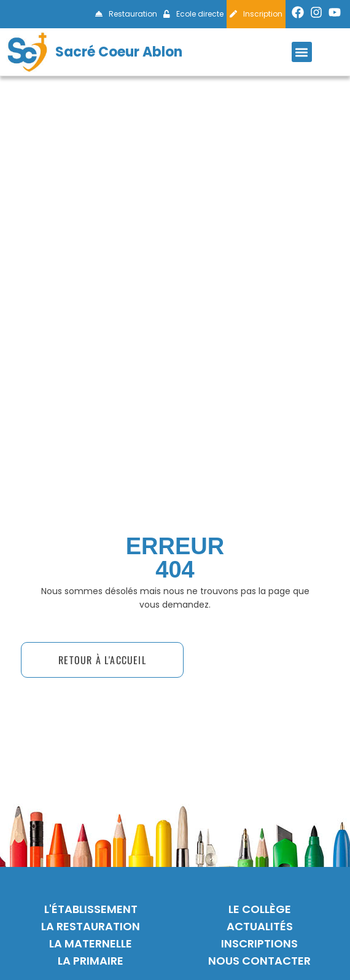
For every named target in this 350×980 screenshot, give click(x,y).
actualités (260, 926)
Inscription (256, 14)
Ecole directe (193, 14)
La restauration (91, 926)
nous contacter (259, 961)
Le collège (260, 909)
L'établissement (91, 909)
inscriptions (259, 943)
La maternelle (91, 943)
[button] (302, 52)
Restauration (126, 14)
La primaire (91, 961)
